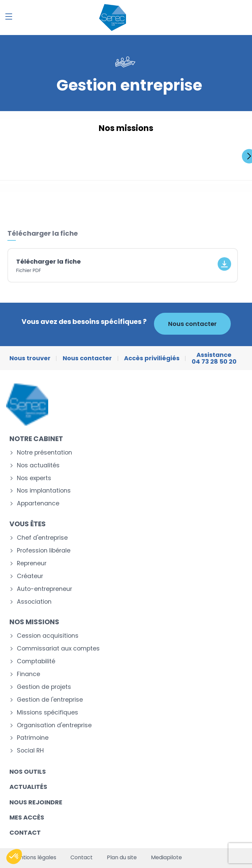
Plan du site (122, 858)
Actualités (28, 787)
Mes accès (27, 817)
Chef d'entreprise (42, 538)
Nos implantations (44, 491)
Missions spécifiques (48, 713)
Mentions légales (34, 858)
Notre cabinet (36, 439)
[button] (14, 857)
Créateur (30, 576)
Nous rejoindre (36, 802)
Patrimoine (33, 738)
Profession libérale (44, 551)
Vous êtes (28, 524)
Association (34, 602)
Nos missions (34, 622)
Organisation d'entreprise (54, 725)
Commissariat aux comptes (58, 649)
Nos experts (34, 478)
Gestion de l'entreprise (50, 700)
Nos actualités (38, 465)
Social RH (30, 751)
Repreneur (32, 563)
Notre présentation (44, 453)
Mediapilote (166, 858)
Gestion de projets (44, 687)
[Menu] (9, 16)
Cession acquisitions (48, 636)
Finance (28, 674)
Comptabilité (36, 661)
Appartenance (38, 504)
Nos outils (28, 772)
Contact (25, 832)
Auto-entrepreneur (44, 589)
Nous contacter (192, 324)
